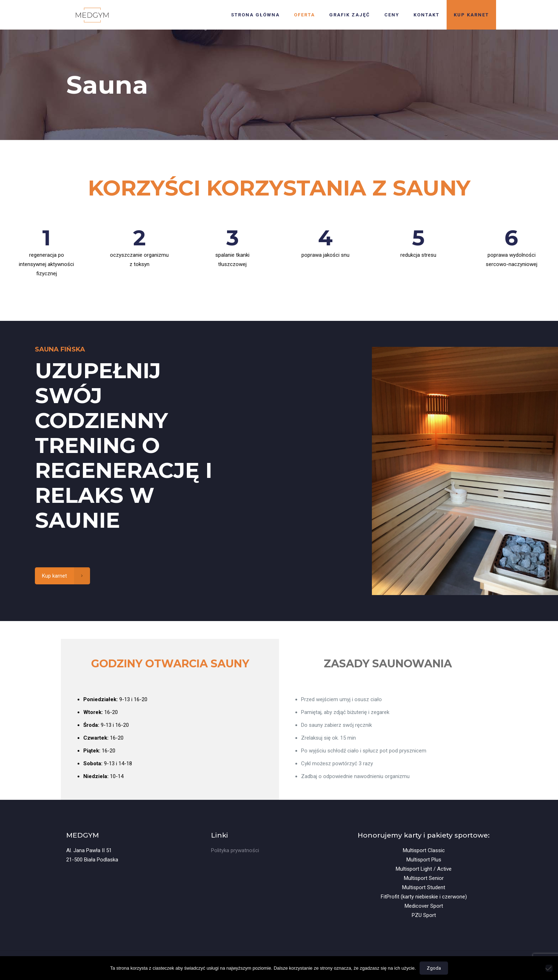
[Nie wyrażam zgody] (549, 968)
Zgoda (434, 968)
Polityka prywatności (235, 850)
